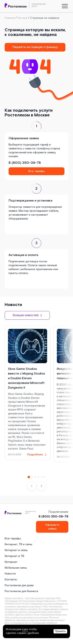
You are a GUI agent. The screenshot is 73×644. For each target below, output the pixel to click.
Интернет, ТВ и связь (18, 544)
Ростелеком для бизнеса (21, 591)
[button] (41, 486)
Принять (60, 631)
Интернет (11, 562)
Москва (22, 18)
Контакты (11, 580)
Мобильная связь (16, 568)
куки (25, 629)
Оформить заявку (52, 527)
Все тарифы (37, 171)
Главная (10, 18)
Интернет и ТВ (14, 556)
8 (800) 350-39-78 (25, 163)
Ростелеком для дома (19, 585)
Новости (10, 574)
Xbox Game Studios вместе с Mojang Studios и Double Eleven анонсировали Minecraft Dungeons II (27, 378)
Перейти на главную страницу (35, 47)
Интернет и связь (16, 550)
